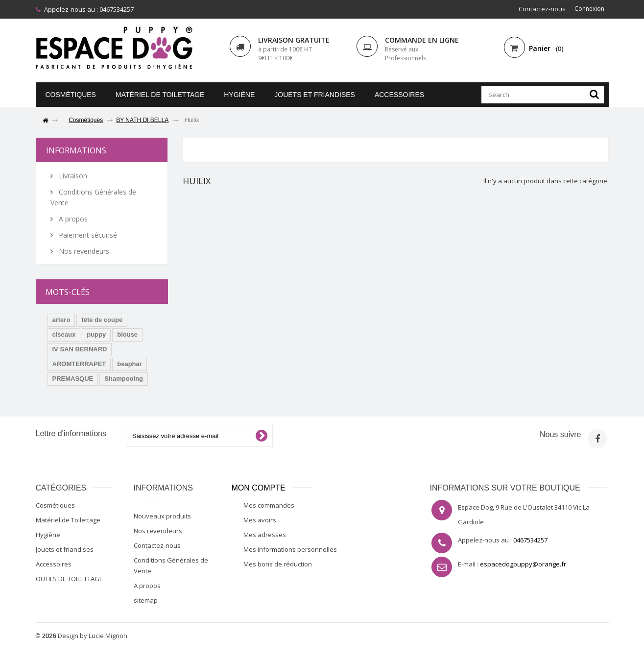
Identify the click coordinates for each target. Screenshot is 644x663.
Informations (76, 150)
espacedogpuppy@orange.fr (523, 564)
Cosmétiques (71, 95)
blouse (127, 334)
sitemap (146, 600)
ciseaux (64, 334)
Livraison (72, 176)
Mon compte (259, 488)
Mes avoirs (260, 520)
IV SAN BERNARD (80, 349)
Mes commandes (269, 505)
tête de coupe (102, 320)
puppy (96, 334)
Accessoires (399, 95)
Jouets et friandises (315, 95)
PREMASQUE (73, 379)
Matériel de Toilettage (160, 95)
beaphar (130, 364)
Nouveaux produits (162, 516)
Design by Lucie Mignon (93, 636)
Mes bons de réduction (278, 564)
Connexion (588, 9)
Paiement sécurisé (87, 235)
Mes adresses (265, 535)
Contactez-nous (540, 9)
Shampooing (124, 379)
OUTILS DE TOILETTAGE (69, 579)
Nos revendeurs (83, 251)
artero (61, 320)
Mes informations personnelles (290, 549)
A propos (72, 219)
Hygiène (239, 95)
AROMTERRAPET (79, 364)
